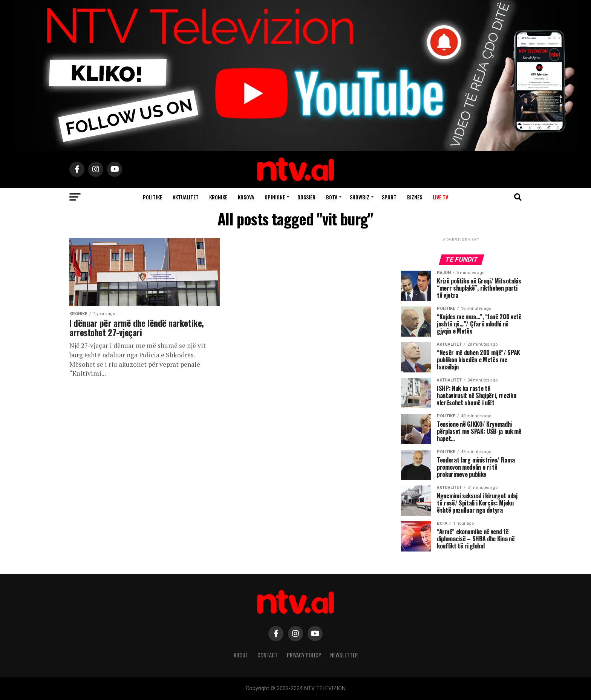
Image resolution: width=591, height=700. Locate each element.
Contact (268, 655)
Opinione (275, 197)
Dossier (306, 197)
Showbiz (360, 197)
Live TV (440, 197)
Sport (389, 197)
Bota (332, 197)
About (241, 655)
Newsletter (344, 655)
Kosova (246, 197)
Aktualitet (186, 197)
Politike (152, 197)
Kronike (218, 197)
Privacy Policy (304, 655)
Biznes (415, 197)
